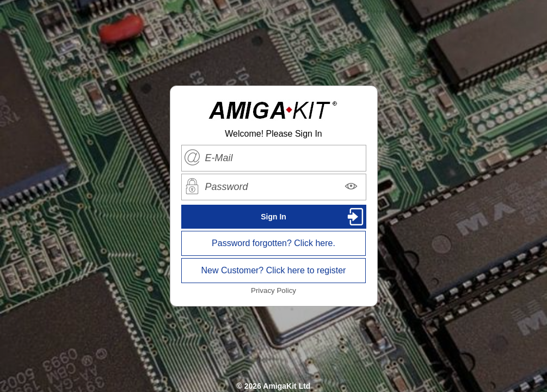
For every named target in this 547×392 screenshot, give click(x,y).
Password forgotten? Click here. (273, 243)
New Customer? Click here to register (274, 270)
